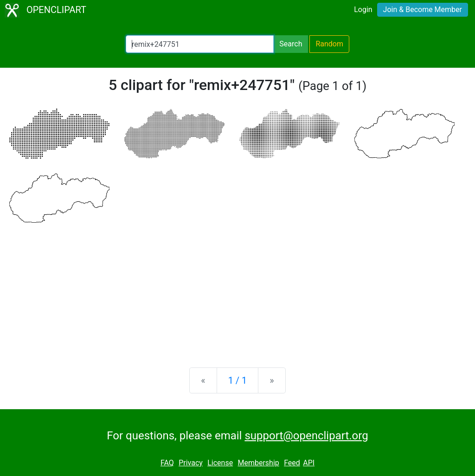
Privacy (191, 463)
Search (291, 44)
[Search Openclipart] (200, 44)
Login (363, 10)
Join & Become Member (423, 10)
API (309, 463)
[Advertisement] (237, 288)
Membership (258, 463)
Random (329, 44)
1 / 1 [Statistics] (238, 380)
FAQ (167, 463)
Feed (292, 463)
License (220, 463)
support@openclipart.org (306, 436)
